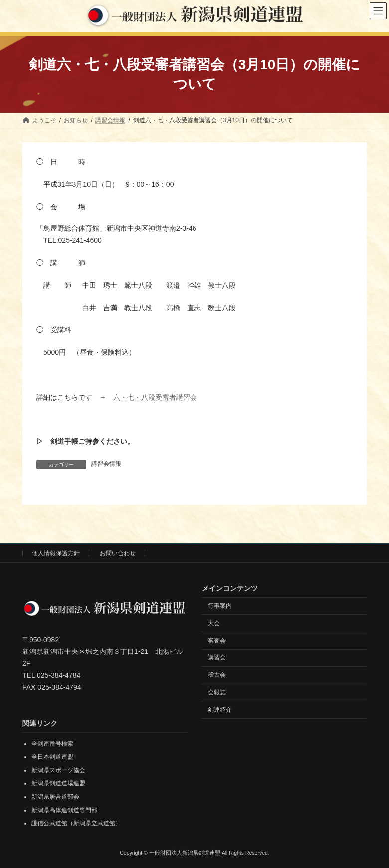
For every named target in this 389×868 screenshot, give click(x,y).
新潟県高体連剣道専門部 (64, 810)
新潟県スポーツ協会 (58, 770)
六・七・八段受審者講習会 (155, 397)
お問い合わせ (118, 553)
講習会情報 (106, 464)
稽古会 (217, 675)
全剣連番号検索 (52, 744)
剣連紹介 (220, 710)
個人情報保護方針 (56, 553)
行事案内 (220, 606)
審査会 (217, 640)
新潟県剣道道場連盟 (58, 783)
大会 (214, 623)
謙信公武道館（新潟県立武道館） (76, 823)
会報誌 (217, 692)
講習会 (217, 657)
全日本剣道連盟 (52, 757)
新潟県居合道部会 (55, 797)
